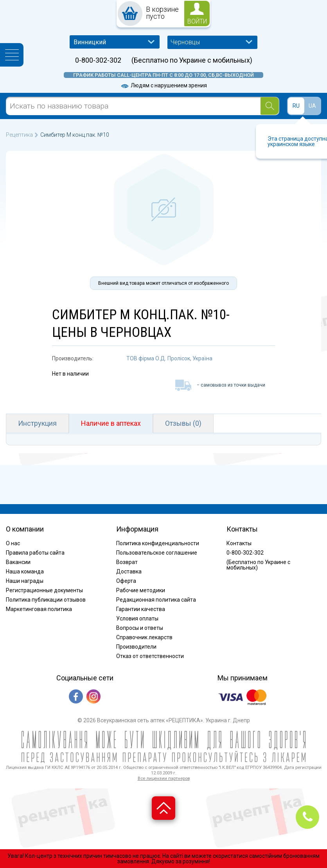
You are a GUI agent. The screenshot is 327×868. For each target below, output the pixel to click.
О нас (13, 543)
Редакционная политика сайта (156, 600)
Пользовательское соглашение (157, 553)
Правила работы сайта (35, 553)
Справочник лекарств (144, 637)
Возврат (127, 562)
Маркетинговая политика (39, 609)
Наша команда (25, 571)
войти (197, 21)
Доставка (129, 571)
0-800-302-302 (98, 60)
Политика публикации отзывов (46, 600)
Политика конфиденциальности (158, 543)
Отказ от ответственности (150, 656)
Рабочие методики (141, 590)
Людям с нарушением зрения (163, 85)
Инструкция (37, 423)
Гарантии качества (141, 609)
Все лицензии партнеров (164, 778)
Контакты (239, 543)
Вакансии (18, 562)
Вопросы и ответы (140, 628)
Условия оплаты (137, 618)
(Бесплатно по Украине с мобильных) (192, 60)
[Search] (270, 106)
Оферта (126, 581)
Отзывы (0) (183, 423)
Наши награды (25, 581)
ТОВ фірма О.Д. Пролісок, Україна (169, 358)
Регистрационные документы (44, 590)
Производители (136, 647)
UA (312, 106)
